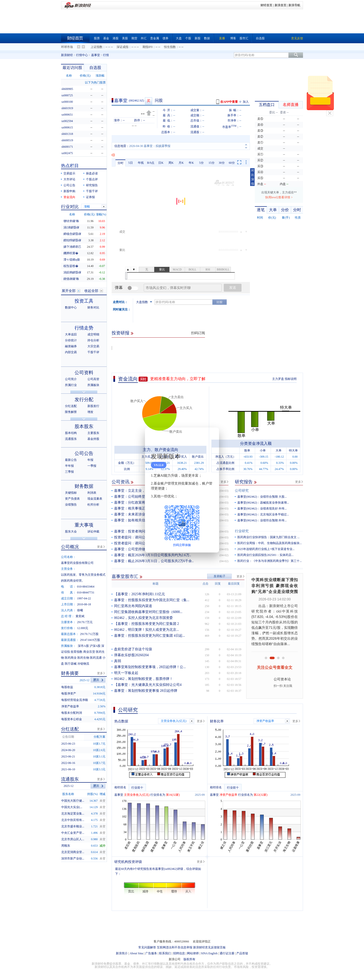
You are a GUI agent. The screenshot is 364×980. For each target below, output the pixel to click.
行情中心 (82, 55)
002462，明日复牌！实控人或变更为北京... (147, 630)
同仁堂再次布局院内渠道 (133, 606)
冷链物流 (83, 664)
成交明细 (93, 334)
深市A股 (83, 646)
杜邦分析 (93, 505)
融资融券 (71, 346)
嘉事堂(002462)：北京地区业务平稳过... (263, 514)
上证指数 (97, 47)
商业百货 (89, 652)
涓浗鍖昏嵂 (71, 227)
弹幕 (119, 288)
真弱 (118, 661)
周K (171, 163)
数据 (207, 38)
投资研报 (121, 333)
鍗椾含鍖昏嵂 (72, 234)
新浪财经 (67, 55)
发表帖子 (220, 576)
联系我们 (165, 953)
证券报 (90, 197)
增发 (90, 412)
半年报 (69, 466)
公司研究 (242, 491)
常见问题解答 (147, 947)
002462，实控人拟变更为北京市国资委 (143, 618)
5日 (131, 163)
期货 (134, 38)
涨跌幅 (100, 76)
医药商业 (71, 658)
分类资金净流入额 (256, 443)
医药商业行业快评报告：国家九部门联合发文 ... (268, 537)
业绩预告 (71, 505)
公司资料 (84, 373)
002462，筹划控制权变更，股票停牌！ (143, 679)
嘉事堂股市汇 (125, 576)
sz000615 (67, 127)
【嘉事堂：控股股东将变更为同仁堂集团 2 (147, 624)
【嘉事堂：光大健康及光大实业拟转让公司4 (148, 685)
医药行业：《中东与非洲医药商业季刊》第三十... (270, 561)
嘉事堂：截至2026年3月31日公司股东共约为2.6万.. (153, 555)
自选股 (260, 38)
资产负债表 (72, 499)
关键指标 (71, 493)
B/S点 (151, 163)
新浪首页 (281, 5)
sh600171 (67, 147)
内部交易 (71, 352)
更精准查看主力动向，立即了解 (178, 379)
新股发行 (93, 406)
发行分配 (84, 399)
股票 (97, 38)
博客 (233, 38)
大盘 (179, 38)
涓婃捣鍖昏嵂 (72, 272)
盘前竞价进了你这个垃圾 (133, 649)
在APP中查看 (229, 102)
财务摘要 (70, 673)
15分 (212, 163)
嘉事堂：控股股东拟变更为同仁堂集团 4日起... (150, 636)
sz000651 (67, 115)
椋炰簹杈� (71, 266)
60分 (232, 163)
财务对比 (93, 307)
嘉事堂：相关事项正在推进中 (137, 508)
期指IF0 (148, 47)
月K (181, 163)
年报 (90, 460)
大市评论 (69, 179)
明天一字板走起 (126, 673)
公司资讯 (121, 482)
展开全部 (69, 291)
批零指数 (77, 652)
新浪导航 (294, 5)
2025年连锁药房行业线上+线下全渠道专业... (266, 549)
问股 (159, 100)
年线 (141, 163)
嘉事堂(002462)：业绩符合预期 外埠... (262, 520)
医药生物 (83, 658)
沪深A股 (95, 646)
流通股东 (71, 439)
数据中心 (71, 307)
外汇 (144, 38)
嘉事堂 (96, 55)
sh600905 (67, 89)
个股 (188, 38)
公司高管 (93, 379)
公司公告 (69, 185)
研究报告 (244, 482)
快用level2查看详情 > (279, 197)
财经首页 (266, 5)
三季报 (69, 472)
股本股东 (84, 426)
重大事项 (84, 525)
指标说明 (291, 379)
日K (161, 163)
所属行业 (71, 385)
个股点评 (92, 179)
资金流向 (128, 379)
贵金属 (155, 38)
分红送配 (71, 406)
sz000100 (67, 102)
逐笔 (261, 210)
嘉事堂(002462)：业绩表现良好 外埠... (262, 509)
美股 (125, 38)
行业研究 (242, 531)
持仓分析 (93, 340)
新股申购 (69, 191)
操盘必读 (92, 173)
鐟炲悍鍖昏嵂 (72, 240)
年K (191, 163)
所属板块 (93, 385)
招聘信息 (179, 953)
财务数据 (84, 486)
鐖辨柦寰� (71, 253)
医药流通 (96, 658)
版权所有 (189, 959)
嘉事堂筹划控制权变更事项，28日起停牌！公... (150, 667)
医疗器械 (71, 664)
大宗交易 (93, 346)
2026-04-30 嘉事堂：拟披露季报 (150, 146)
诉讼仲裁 (93, 531)
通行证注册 (227, 953)
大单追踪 (71, 334)
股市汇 (244, 38)
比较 (220, 302)
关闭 (330, 113)
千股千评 (92, 191)
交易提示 (69, 173)
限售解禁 (71, 412)
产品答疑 (242, 953)
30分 (222, 163)
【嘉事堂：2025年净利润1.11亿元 (140, 594)
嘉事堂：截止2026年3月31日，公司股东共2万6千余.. (154, 561)
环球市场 (67, 47)
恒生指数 (170, 47)
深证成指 (122, 47)
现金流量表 (95, 499)
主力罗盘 (278, 379)
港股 (116, 38)
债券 (165, 38)
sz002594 (67, 121)
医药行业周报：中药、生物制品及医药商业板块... (270, 543)
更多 (223, 482)
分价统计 (71, 340)
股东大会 (71, 531)
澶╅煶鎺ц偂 (72, 260)
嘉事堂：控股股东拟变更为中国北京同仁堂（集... (152, 600)
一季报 (92, 466)
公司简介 (71, 379)
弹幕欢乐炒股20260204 (131, 655)
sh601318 (67, 134)
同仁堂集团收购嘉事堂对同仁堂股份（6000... (148, 612)
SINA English (209, 953)
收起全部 (91, 291)
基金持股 (93, 439)
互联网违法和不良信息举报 (175, 947)
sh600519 (67, 140)
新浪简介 (122, 953)
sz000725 (67, 95)
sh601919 (67, 108)
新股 (198, 38)
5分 (202, 163)
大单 (273, 210)
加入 (246, 102)
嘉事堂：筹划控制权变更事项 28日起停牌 (146, 691)
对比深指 (253, 177)
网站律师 (193, 953)
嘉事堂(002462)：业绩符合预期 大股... (262, 497)
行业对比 (70, 207)
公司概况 (70, 547)
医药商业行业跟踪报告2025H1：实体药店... (265, 555)
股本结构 (71, 433)
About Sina (136, 953)
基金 (106, 38)
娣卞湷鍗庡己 (72, 247)
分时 (121, 163)
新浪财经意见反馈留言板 (209, 947)
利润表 (92, 493)
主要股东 (93, 433)
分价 (285, 210)
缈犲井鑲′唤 (71, 221)
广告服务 (151, 953)
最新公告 (71, 460)
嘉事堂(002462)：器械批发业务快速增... (263, 503)
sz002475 (67, 153)
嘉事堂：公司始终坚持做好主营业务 (142, 497)
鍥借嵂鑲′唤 (71, 279)
